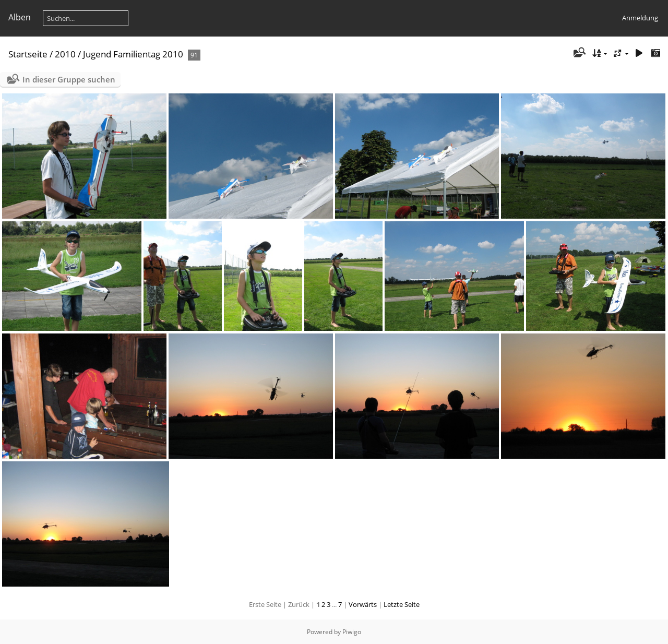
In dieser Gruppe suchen (69, 79)
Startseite (28, 54)
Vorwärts (363, 604)
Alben (20, 17)
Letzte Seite (402, 604)
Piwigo (352, 632)
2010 (65, 54)
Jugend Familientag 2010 (133, 54)
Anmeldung (640, 18)
